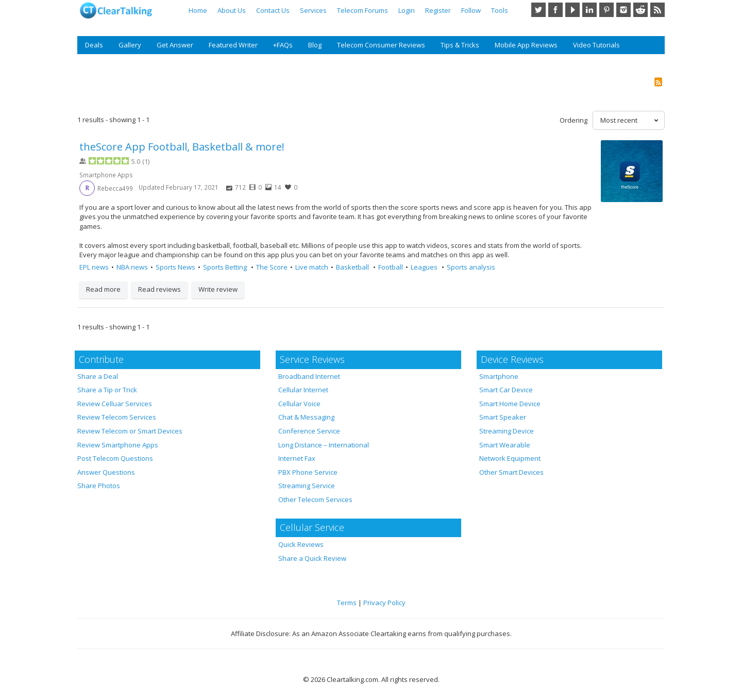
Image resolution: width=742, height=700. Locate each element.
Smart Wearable (505, 445)
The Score (272, 267)
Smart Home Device (510, 404)
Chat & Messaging (306, 417)
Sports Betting (226, 267)
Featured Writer (233, 45)
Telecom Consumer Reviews (381, 45)
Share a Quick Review (312, 558)
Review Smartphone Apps (118, 445)
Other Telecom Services (315, 499)
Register (438, 10)
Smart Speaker (503, 417)
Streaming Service (307, 486)
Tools (500, 10)
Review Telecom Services (117, 417)
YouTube (572, 10)
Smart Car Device (506, 390)
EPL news (94, 267)
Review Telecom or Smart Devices (130, 431)
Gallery (130, 45)
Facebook (555, 10)
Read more (103, 289)
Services (313, 10)
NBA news (132, 267)
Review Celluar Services (115, 404)
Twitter (538, 10)
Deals (94, 45)
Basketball (353, 267)
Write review (218, 289)
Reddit (640, 10)
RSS (657, 10)
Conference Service (309, 431)
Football (391, 267)
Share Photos (99, 486)
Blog (315, 45)
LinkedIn (589, 10)
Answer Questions (106, 472)
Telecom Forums (362, 10)
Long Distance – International (324, 445)
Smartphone (499, 376)
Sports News (175, 267)
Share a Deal (98, 376)
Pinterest (606, 10)
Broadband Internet (309, 376)
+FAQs (283, 45)
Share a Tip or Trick (107, 390)
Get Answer (175, 45)
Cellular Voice (299, 404)
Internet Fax (297, 458)
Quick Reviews (301, 544)
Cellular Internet (303, 390)
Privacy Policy (384, 603)
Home (198, 10)
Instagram (623, 10)
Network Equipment (510, 458)
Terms (347, 603)
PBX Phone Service (308, 472)
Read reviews (159, 289)
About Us (232, 10)
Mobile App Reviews (526, 45)
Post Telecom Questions (115, 458)
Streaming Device (507, 431)
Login (407, 10)
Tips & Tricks (460, 45)
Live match (312, 267)
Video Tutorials (596, 45)
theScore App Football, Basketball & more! (182, 147)
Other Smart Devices (511, 472)
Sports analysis (471, 267)
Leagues (425, 267)
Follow (471, 10)
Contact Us (273, 10)
